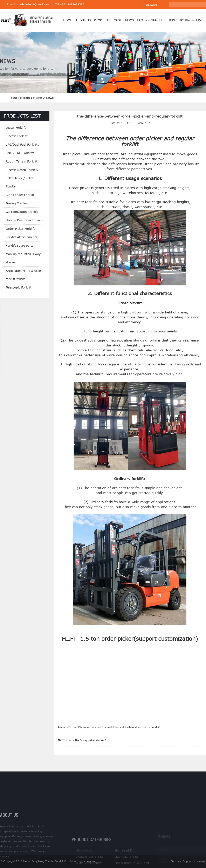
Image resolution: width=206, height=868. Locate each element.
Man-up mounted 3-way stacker (23, 258)
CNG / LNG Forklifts (20, 153)
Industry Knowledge (187, 20)
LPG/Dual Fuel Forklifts (22, 144)
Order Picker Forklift (20, 229)
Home (68, 20)
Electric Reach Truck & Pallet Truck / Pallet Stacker (22, 178)
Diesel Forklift (16, 128)
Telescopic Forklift (19, 287)
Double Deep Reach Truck (24, 220)
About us (83, 20)
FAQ (140, 20)
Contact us (156, 20)
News (129, 20)
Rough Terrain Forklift (22, 161)
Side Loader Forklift (20, 195)
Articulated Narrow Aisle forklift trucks (23, 275)
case (118, 20)
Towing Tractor (16, 203)
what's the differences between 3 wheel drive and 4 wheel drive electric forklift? (112, 727)
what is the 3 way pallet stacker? (86, 740)
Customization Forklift (22, 212)
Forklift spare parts (20, 246)
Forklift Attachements (22, 237)
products (102, 20)
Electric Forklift (17, 136)
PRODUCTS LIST (22, 116)
